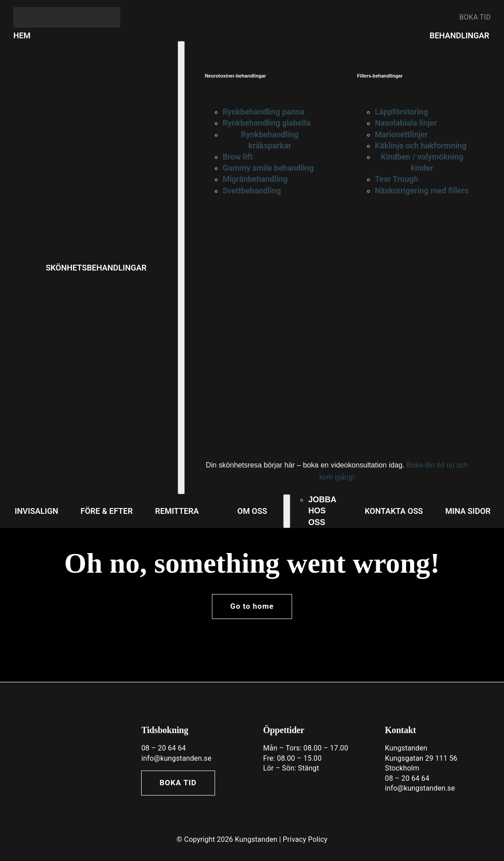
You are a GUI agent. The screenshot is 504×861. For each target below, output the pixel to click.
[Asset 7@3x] (64, 723)
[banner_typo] (67, 10)
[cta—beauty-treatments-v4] (296, 229)
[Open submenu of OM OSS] (287, 511)
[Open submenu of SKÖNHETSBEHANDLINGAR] (181, 268)
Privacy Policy (305, 839)
